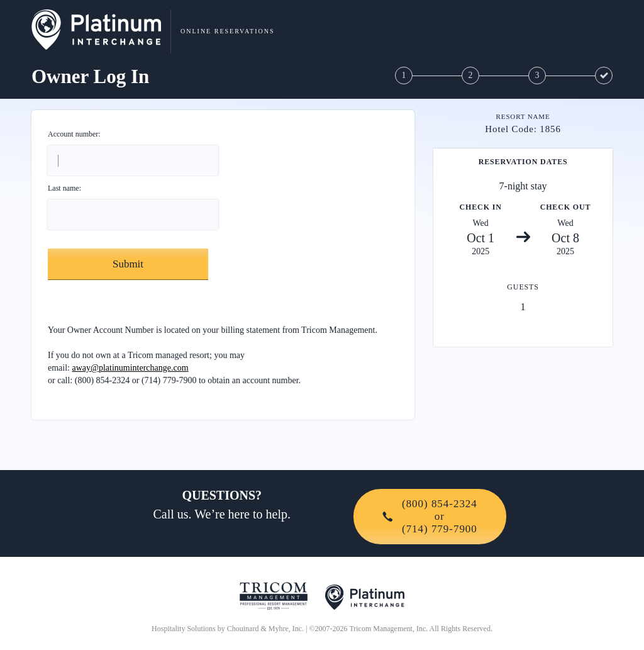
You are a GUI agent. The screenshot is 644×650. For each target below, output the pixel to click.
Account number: (74, 134)
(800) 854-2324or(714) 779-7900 (430, 516)
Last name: (64, 188)
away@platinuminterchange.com (130, 368)
